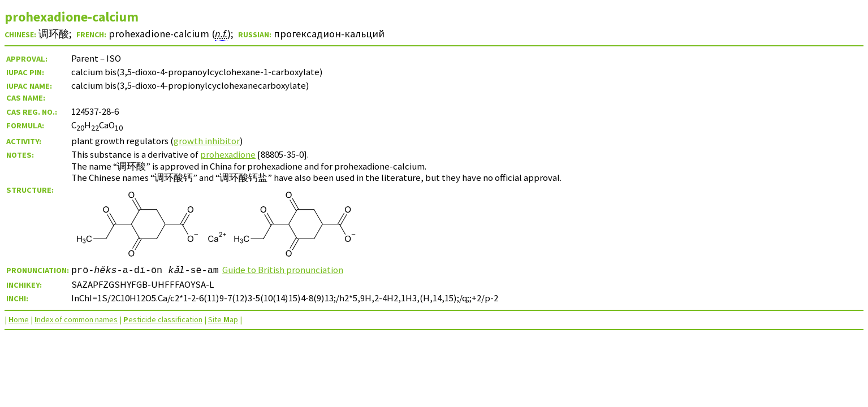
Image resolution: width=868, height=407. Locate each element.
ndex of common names (76, 319)
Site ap (223, 319)
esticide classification (163, 319)
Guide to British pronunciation (283, 270)
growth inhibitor (207, 141)
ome (19, 319)
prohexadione (228, 154)
